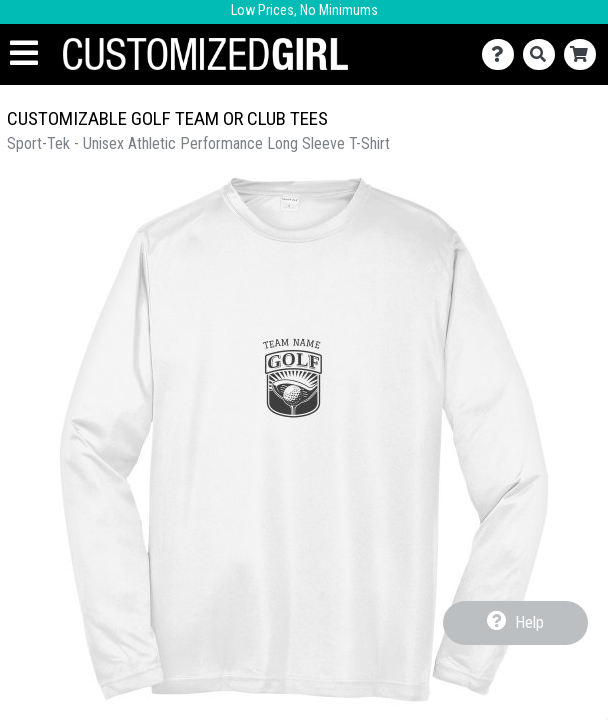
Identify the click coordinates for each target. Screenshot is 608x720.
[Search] (543, 54)
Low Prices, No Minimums (304, 10)
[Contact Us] (502, 54)
